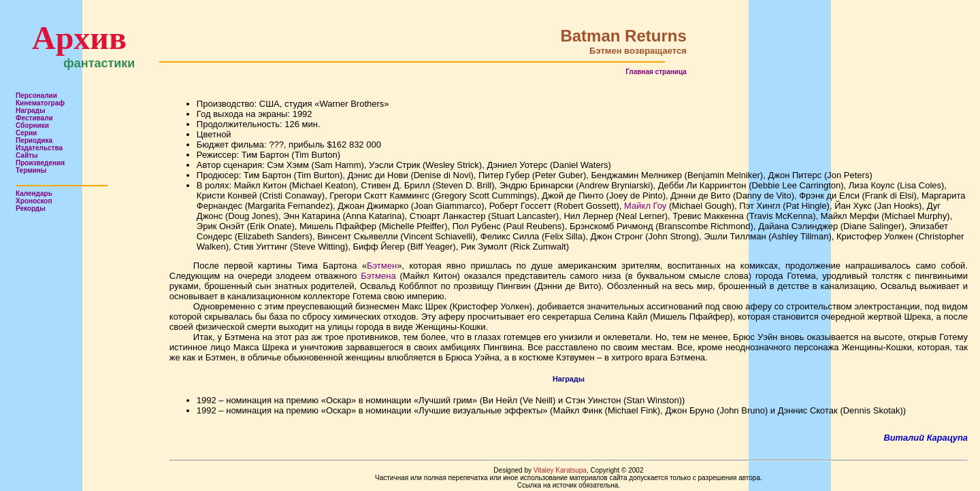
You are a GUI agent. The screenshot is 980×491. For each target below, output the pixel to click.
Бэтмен (382, 266)
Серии (26, 133)
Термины (31, 170)
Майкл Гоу (645, 206)
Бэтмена (378, 276)
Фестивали (34, 118)
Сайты (27, 155)
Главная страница (656, 72)
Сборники (32, 125)
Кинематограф (40, 103)
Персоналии (36, 96)
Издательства (39, 148)
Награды (31, 111)
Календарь (34, 193)
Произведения (40, 163)
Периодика (34, 140)
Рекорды (31, 208)
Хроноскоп (34, 201)
